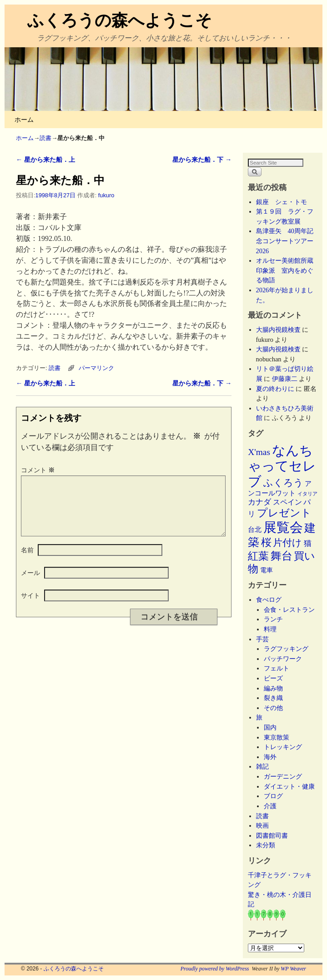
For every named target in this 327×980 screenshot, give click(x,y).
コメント (39, 470)
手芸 (262, 639)
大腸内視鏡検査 (278, 330)
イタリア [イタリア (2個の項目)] (307, 494)
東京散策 (280, 737)
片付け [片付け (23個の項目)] (287, 543)
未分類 (266, 845)
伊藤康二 (285, 379)
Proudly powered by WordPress (215, 969)
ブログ (273, 796)
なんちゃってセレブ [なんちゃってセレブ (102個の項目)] (282, 466)
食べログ (269, 600)
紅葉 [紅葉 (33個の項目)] (258, 556)
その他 (273, 708)
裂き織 (273, 698)
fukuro (106, 195)
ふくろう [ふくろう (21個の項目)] (283, 483)
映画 (262, 825)
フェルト (277, 668)
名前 (27, 561)
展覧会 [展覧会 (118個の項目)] (283, 527)
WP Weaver (293, 969)
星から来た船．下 (202, 160)
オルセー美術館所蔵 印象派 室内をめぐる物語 (288, 270)
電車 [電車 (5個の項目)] (267, 570)
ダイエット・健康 (289, 786)
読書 (45, 138)
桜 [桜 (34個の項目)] (266, 542)
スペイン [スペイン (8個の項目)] (287, 502)
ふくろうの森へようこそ (120, 20)
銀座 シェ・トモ (282, 202)
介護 (270, 806)
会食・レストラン (289, 610)
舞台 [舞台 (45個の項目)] (282, 556)
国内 (270, 727)
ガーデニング (283, 776)
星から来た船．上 (45, 160)
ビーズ (273, 678)
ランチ (273, 619)
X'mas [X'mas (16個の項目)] (259, 452)
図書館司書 (272, 835)
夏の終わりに (275, 389)
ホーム (24, 120)
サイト (30, 606)
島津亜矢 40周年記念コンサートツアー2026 (285, 241)
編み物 (273, 688)
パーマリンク (96, 368)
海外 (270, 757)
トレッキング (283, 747)
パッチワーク (286, 659)
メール (30, 584)
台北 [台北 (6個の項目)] (255, 530)
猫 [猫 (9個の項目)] (308, 543)
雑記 (262, 766)
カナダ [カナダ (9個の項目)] (259, 502)
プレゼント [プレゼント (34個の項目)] (284, 513)
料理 (270, 629)
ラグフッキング (286, 649)
